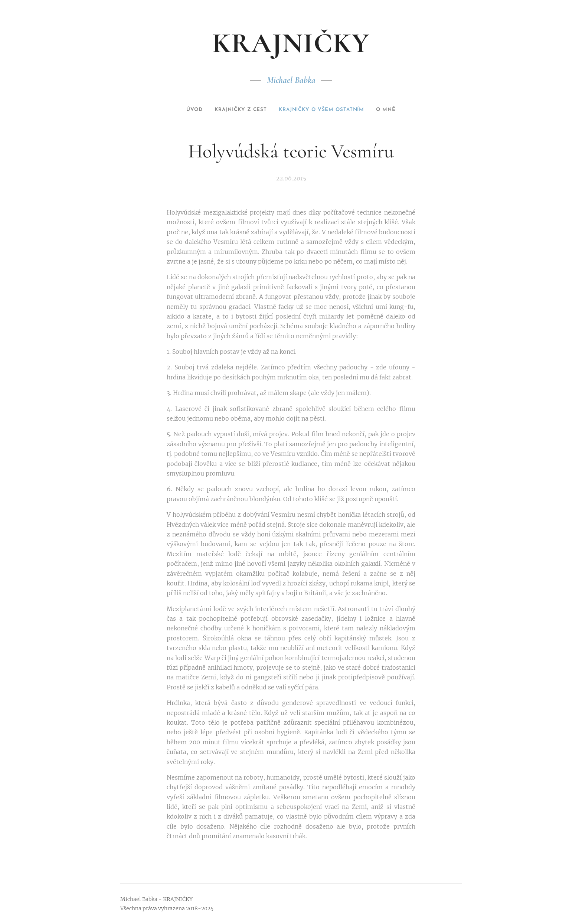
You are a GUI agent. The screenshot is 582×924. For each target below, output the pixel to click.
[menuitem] (183, 110)
